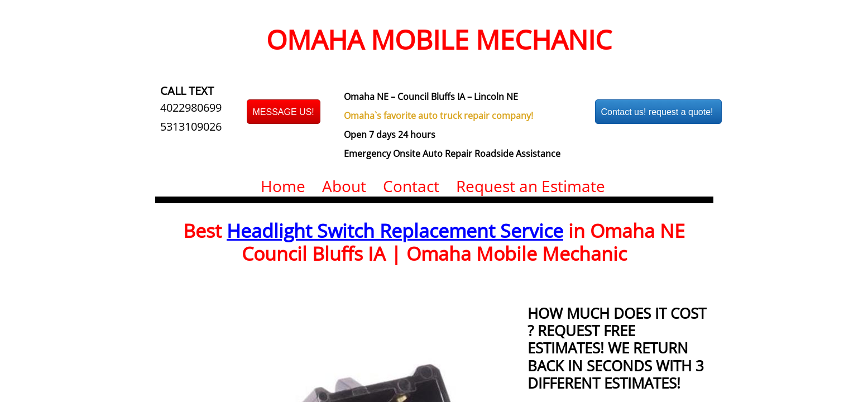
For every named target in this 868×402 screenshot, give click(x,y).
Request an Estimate (531, 186)
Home (283, 186)
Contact (411, 186)
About (344, 186)
